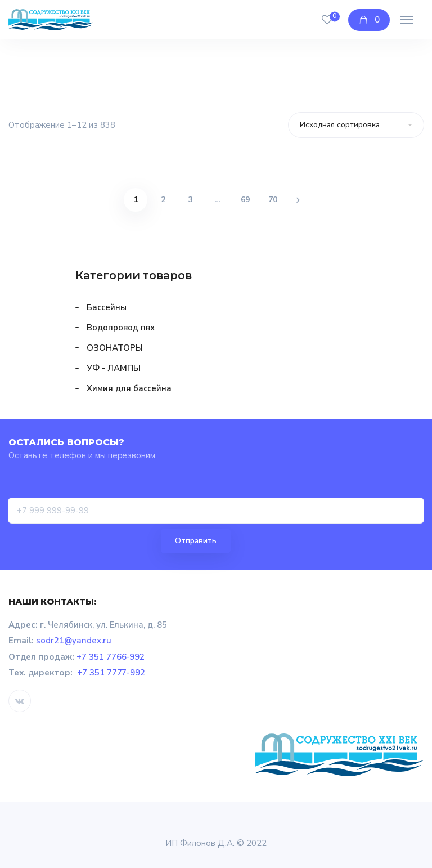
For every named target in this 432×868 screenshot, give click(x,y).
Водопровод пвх (121, 328)
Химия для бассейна (129, 388)
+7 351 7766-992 (111, 657)
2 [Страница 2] (163, 200)
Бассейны (107, 307)
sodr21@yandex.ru (74, 641)
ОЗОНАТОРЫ (115, 348)
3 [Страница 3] (191, 200)
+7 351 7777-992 (111, 673)
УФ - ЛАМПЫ (114, 368)
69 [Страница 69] (245, 200)
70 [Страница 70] (273, 200)
